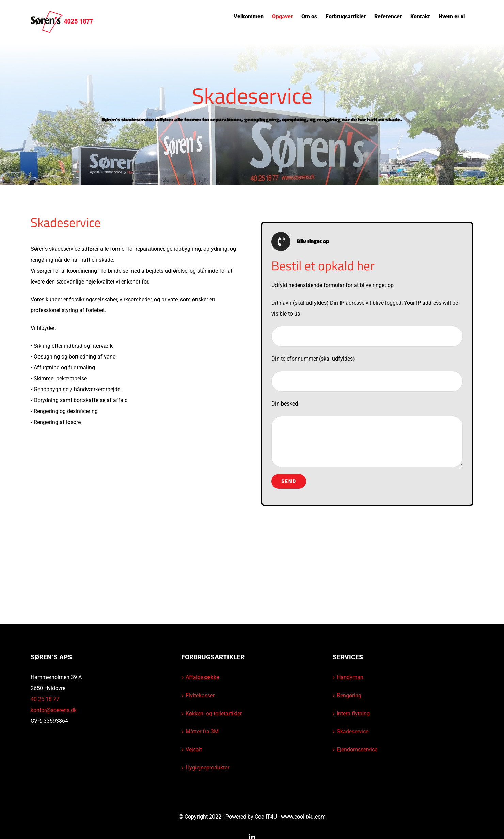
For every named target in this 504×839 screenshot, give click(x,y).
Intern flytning (353, 713)
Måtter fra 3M (202, 731)
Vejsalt (194, 750)
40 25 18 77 (45, 699)
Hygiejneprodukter (207, 768)
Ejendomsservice (357, 750)
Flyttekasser (200, 695)
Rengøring (349, 695)
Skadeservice (353, 731)
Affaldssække (202, 677)
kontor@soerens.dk (54, 710)
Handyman (350, 677)
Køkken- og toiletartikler (214, 713)
